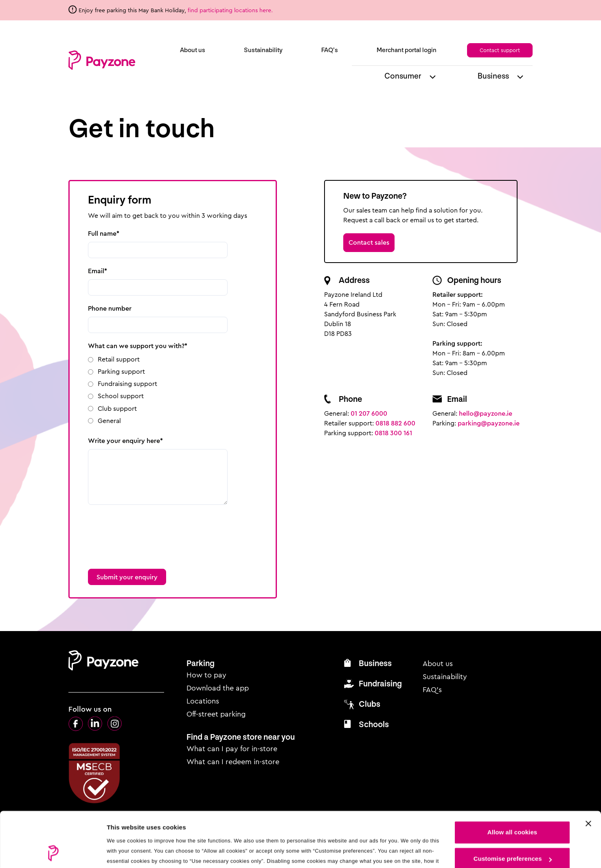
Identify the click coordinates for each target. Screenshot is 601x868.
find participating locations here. (231, 10)
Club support (117, 409)
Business (493, 76)
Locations (203, 701)
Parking (201, 663)
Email (96, 271)
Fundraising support (127, 384)
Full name (102, 233)
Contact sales (369, 242)
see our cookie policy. (192, 830)
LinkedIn (95, 724)
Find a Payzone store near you (241, 737)
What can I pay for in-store (232, 749)
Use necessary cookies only (512, 834)
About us (193, 50)
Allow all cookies (512, 781)
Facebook (76, 724)
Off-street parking (216, 714)
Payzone (102, 60)
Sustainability (263, 50)
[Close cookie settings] (588, 772)
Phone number (110, 308)
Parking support (121, 372)
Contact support (500, 50)
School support (121, 396)
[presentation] (150, 532)
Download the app (218, 688)
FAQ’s (330, 50)
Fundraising (380, 684)
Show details (126, 852)
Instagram (115, 724)
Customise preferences (513, 807)
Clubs (370, 704)
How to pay (206, 675)
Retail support (119, 359)
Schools (374, 724)
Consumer (403, 76)
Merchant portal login (407, 50)
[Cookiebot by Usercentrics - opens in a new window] (53, 852)
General (109, 421)
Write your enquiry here (124, 441)
